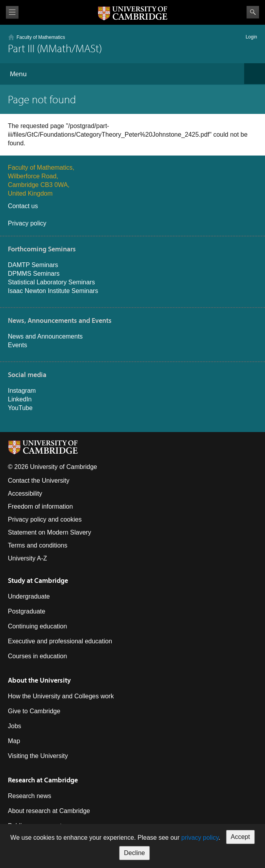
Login (251, 37)
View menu (12, 12)
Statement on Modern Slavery (50, 532)
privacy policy (200, 838)
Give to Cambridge (34, 711)
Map (14, 741)
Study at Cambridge (38, 580)
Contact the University (39, 481)
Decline (134, 853)
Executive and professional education (60, 641)
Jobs (15, 726)
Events (17, 345)
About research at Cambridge (49, 811)
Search (253, 12)
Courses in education (37, 656)
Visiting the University (38, 756)
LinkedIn (20, 399)
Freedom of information (40, 506)
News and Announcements (45, 336)
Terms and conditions (38, 545)
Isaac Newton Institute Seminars (53, 291)
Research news (29, 796)
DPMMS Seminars (34, 274)
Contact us (23, 206)
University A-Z (28, 558)
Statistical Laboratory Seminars (51, 282)
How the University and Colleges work (61, 696)
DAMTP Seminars (33, 265)
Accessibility (25, 494)
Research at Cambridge (43, 780)
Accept (240, 837)
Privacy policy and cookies (45, 519)
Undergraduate (29, 596)
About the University (39, 680)
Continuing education (37, 626)
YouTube (20, 408)
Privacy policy (27, 223)
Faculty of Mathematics (41, 37)
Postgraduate (27, 611)
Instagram (22, 391)
